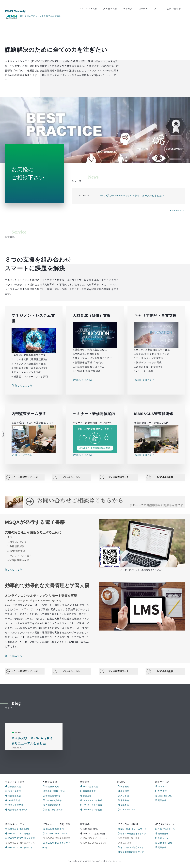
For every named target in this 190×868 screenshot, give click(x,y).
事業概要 (123, 787)
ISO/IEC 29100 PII (54, 829)
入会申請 (123, 796)
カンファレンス (164, 787)
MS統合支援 (13, 800)
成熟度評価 (162, 834)
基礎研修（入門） (53, 787)
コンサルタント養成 (91, 800)
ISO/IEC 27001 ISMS (17, 829)
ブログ (158, 9)
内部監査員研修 (52, 805)
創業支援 (86, 796)
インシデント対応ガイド (131, 848)
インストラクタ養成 (91, 805)
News (18, 758)
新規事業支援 (88, 791)
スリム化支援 (13, 791)
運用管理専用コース (16, 810)
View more (177, 248)
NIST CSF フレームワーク (132, 829)
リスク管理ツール (165, 829)
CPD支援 (161, 791)
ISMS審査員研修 (52, 800)
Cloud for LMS (126, 810)
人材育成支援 (110, 9)
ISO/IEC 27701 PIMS (55, 834)
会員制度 (123, 791)
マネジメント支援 (88, 9)
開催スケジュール (53, 810)
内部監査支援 (13, 796)
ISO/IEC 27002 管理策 (18, 834)
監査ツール (162, 838)
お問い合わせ (174, 9)
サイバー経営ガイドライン (132, 834)
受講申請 (123, 805)
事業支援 (128, 9)
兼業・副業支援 (89, 787)
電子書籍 (123, 800)
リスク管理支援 (14, 805)
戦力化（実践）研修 (54, 791)
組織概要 (143, 9)
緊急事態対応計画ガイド (131, 852)
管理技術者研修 (52, 796)
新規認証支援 (13, 787)
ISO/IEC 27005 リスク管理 (20, 838)
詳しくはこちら (14, 622)
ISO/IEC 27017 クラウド (19, 848)
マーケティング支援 (91, 810)
